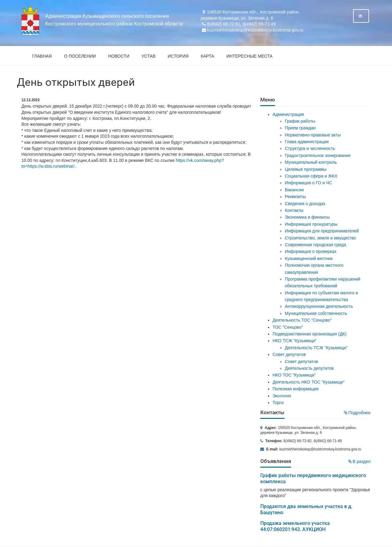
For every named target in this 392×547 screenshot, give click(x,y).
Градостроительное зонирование (318, 155)
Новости (119, 56)
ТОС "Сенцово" (288, 327)
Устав (148, 56)
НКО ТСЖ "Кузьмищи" (295, 341)
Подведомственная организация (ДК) (309, 334)
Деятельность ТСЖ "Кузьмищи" (316, 348)
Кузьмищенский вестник (309, 258)
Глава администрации (307, 142)
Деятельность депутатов (309, 368)
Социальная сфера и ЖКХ (311, 176)
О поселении (80, 56)
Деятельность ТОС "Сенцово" (302, 320)
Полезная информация (296, 389)
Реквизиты (295, 197)
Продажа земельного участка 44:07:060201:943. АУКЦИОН (295, 526)
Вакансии (294, 190)
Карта (208, 56)
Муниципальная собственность (316, 313)
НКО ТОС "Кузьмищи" (294, 375)
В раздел (359, 461)
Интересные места (249, 56)
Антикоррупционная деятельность (319, 306)
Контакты (294, 210)
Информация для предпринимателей (322, 231)
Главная (42, 56)
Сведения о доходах (305, 204)
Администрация (288, 114)
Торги (278, 403)
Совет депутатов (289, 354)
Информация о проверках (311, 251)
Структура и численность (310, 148)
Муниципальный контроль (311, 162)
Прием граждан (300, 128)
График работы (300, 121)
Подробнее (357, 413)
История (178, 56)
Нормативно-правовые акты (313, 135)
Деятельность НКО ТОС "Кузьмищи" (309, 382)
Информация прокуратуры (311, 224)
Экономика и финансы (307, 217)
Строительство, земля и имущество (320, 238)
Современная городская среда (315, 245)
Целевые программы (306, 169)
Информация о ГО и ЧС (308, 183)
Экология (282, 396)
